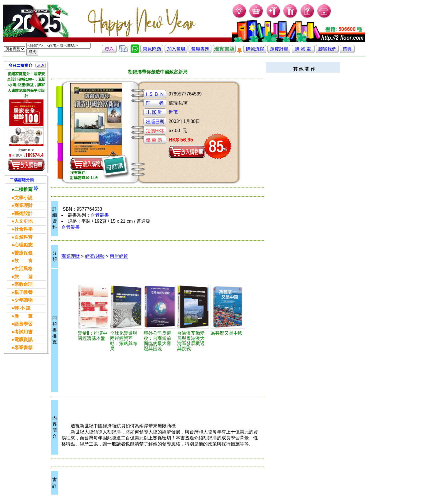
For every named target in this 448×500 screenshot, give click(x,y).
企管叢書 (100, 215)
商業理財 (71, 256)
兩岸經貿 (119, 256)
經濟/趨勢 (95, 256)
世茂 (173, 112)
